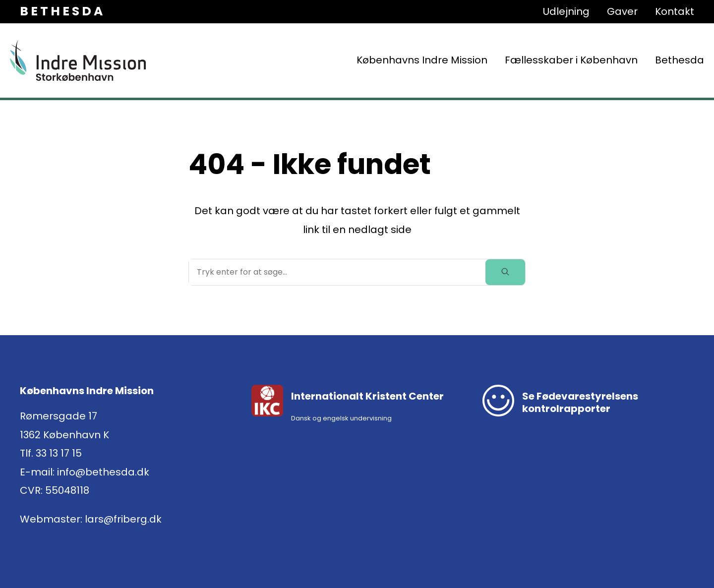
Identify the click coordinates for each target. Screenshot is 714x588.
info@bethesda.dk (103, 472)
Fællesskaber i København (571, 60)
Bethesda (680, 60)
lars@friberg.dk (123, 519)
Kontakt (675, 11)
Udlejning (566, 11)
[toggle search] (505, 272)
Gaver (622, 11)
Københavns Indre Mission (422, 60)
